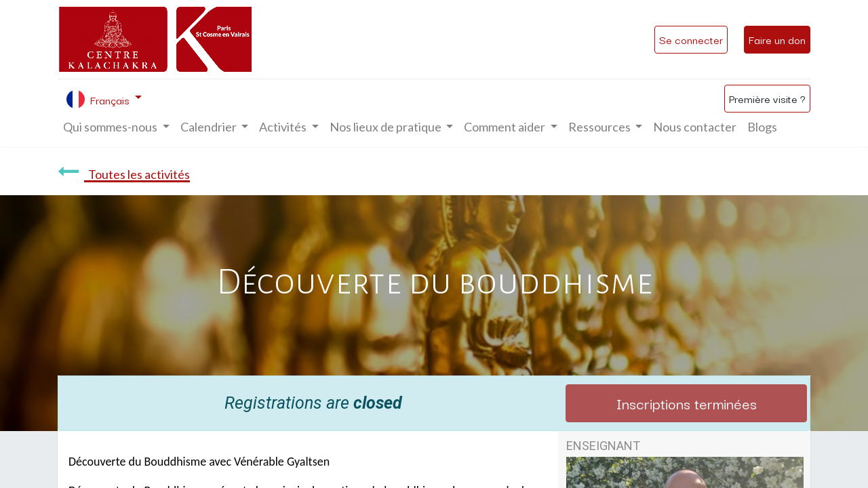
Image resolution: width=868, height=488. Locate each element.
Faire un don (777, 39)
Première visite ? (767, 98)
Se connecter (691, 39)
